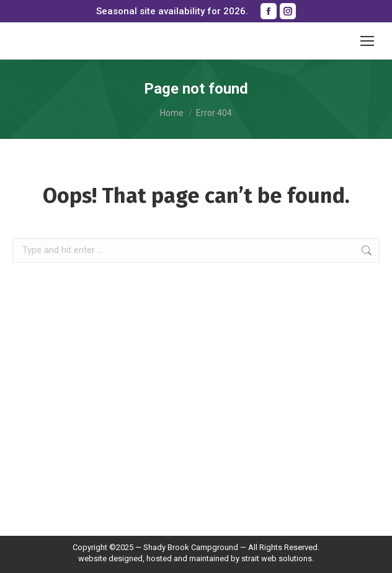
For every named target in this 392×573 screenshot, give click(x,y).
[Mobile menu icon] (367, 41)
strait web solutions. (278, 558)
